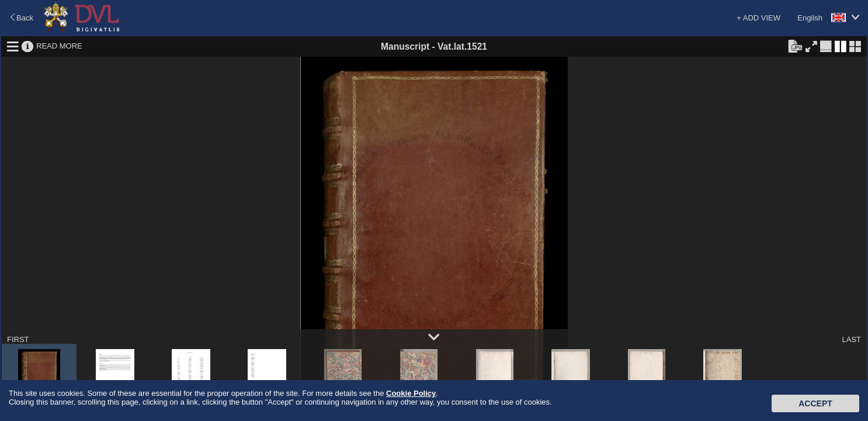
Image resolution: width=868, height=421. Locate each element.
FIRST (18, 339)
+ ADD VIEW (758, 18)
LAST (851, 339)
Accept (815, 403)
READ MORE (59, 46)
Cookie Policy (411, 393)
